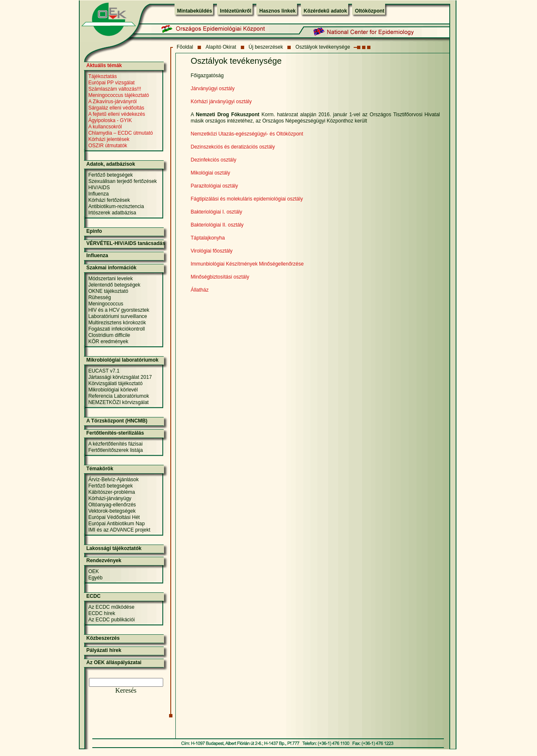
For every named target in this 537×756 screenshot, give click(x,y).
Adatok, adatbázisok (111, 164)
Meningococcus (106, 304)
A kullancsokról (105, 127)
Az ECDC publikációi (111, 620)
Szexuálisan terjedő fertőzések (122, 181)
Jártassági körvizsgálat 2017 (120, 377)
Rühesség (99, 297)
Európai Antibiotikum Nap (116, 524)
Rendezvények (104, 560)
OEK (93, 571)
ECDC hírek (102, 613)
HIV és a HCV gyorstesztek (119, 310)
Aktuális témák (104, 65)
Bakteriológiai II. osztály (217, 225)
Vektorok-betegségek (112, 511)
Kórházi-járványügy (110, 498)
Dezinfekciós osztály (214, 160)
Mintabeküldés (194, 11)
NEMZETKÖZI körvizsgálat (118, 402)
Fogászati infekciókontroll (116, 329)
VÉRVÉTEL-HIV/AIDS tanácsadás (126, 243)
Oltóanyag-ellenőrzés (112, 505)
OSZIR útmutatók (108, 146)
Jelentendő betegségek (114, 285)
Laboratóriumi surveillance (117, 316)
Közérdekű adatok (325, 11)
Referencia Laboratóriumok (119, 396)
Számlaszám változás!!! (115, 89)
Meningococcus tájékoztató (119, 95)
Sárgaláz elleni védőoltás (116, 108)
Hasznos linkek (278, 11)
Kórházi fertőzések (109, 200)
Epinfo (94, 231)
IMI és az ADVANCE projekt (119, 530)
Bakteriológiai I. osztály (217, 212)
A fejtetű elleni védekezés (116, 114)
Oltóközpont (370, 11)
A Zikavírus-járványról (112, 102)
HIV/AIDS (99, 188)
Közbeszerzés (103, 638)
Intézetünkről (236, 11)
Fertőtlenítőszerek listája (115, 450)
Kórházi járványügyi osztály (221, 102)
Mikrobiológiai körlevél (113, 390)
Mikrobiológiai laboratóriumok (123, 360)
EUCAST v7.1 (104, 371)
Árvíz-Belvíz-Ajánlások (113, 480)
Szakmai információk (111, 268)
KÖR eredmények (108, 342)
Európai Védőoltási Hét (114, 517)
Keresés (126, 690)
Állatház (200, 290)
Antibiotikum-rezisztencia (116, 206)
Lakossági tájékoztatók (114, 548)
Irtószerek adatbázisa (112, 213)
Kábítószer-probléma (111, 492)
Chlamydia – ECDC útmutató (120, 133)
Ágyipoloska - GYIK (110, 120)
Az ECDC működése (111, 607)
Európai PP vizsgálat (111, 83)
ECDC (94, 596)
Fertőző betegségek (110, 175)
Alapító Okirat (221, 47)
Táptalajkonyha (208, 238)
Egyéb (95, 578)
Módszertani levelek (110, 279)
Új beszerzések (266, 47)
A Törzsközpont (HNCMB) (117, 421)
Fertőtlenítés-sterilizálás (115, 433)
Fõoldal (185, 47)
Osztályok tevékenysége (323, 47)
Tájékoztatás (102, 76)
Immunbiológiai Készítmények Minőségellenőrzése (247, 264)
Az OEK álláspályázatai (114, 662)
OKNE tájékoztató (108, 291)
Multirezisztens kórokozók (117, 323)
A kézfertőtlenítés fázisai (115, 444)
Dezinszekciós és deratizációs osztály (233, 147)
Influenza (98, 194)
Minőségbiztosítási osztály (220, 277)
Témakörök (100, 469)
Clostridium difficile (109, 335)
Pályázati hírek (104, 650)
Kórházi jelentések (109, 139)
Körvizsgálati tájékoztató (115, 383)
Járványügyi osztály (213, 89)
